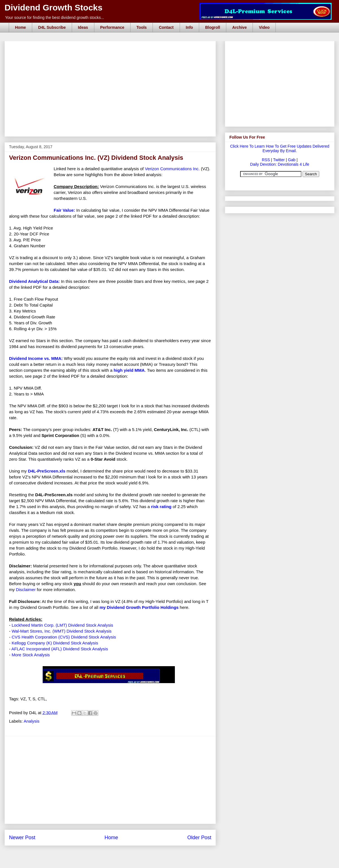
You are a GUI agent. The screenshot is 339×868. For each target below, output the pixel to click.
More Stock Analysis (31, 655)
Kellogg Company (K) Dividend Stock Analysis (55, 643)
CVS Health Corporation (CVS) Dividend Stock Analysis (64, 637)
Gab (292, 160)
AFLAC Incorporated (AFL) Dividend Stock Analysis (60, 649)
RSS (266, 160)
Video (264, 27)
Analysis (32, 721)
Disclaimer (26, 590)
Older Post (199, 838)
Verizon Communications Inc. (172, 169)
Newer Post (22, 838)
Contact (166, 27)
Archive (239, 27)
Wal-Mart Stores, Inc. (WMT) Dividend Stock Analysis (62, 631)
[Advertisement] (112, 47)
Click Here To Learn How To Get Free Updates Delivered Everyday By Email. (280, 148)
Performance (112, 27)
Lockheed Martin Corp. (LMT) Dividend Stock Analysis (62, 625)
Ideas (83, 27)
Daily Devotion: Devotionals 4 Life (280, 164)
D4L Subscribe (52, 27)
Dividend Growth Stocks (54, 7)
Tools (142, 27)
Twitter (279, 160)
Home (20, 27)
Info (190, 27)
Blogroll (213, 27)
